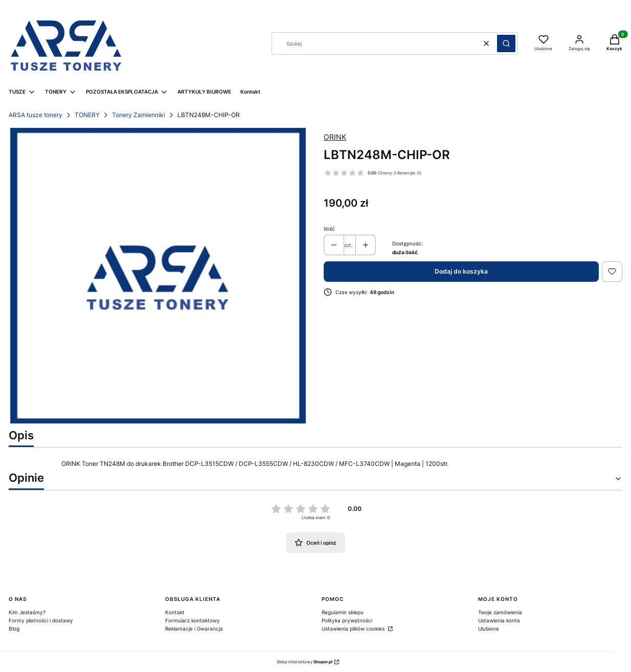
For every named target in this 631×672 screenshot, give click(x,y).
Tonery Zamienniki (139, 115)
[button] (506, 43)
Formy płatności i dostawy (41, 620)
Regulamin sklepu (343, 612)
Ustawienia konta (499, 620)
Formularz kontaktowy (193, 620)
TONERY (87, 115)
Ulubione (489, 629)
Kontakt (175, 612)
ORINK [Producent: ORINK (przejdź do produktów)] (335, 137)
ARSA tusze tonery (36, 115)
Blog (14, 629)
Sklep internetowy (305, 662)
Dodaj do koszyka (461, 271)
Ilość (329, 229)
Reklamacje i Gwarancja (194, 629)
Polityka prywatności (347, 620)
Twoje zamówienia (500, 612)
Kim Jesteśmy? (27, 612)
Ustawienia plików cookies (354, 629)
